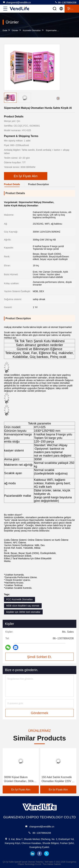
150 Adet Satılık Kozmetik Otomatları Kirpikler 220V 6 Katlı (57, 779)
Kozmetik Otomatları (32, 30)
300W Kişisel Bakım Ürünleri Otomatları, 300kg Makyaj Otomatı (20, 779)
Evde (5, 30)
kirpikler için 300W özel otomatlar (23, 612)
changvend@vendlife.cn (17, 2)
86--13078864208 (66, 2)
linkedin (33, 854)
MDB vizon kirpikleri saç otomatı (23, 606)
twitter (46, 854)
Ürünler (15, 30)
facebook (39, 854)
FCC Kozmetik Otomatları (20, 599)
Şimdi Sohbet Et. (40, 657)
